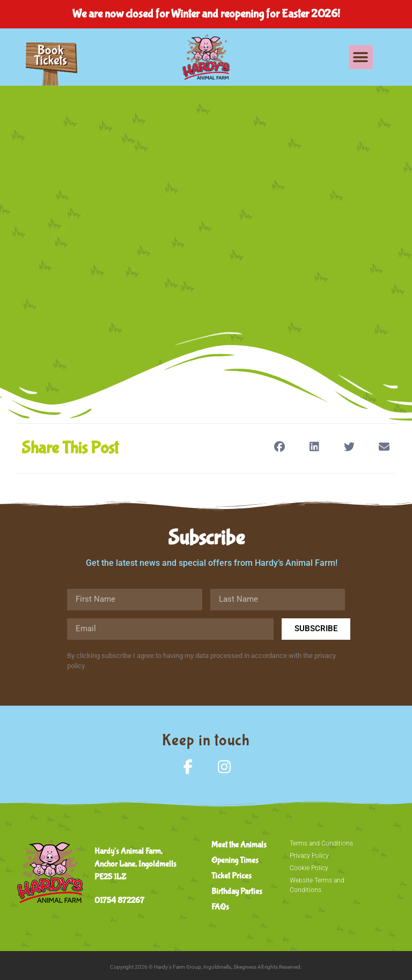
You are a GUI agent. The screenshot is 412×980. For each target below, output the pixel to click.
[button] (361, 57)
